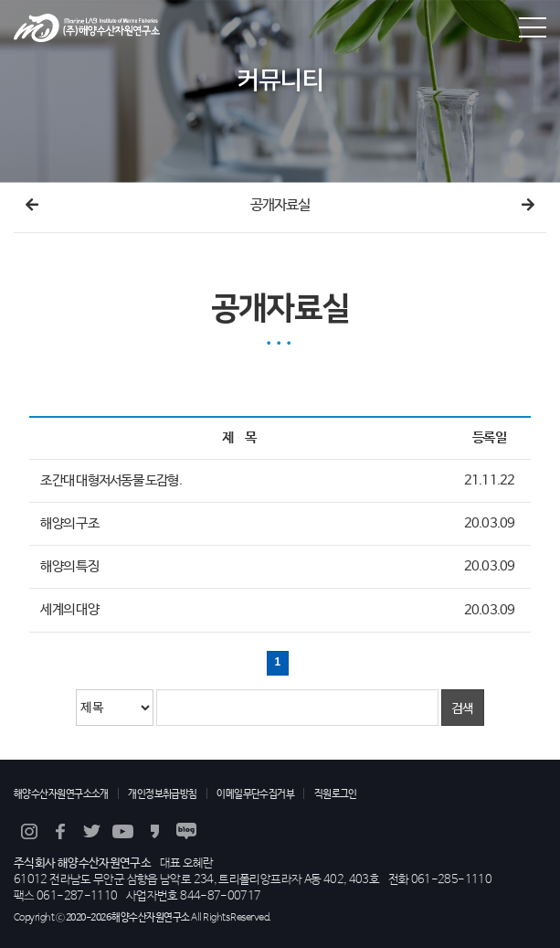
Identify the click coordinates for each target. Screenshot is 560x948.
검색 (463, 708)
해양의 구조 (69, 524)
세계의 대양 (69, 611)
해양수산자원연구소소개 (61, 794)
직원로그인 (336, 794)
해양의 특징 (69, 567)
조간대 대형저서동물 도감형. (111, 481)
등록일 (489, 438)
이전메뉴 (32, 206)
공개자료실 (280, 205)
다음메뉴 (528, 206)
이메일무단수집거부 (255, 794)
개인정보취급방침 (163, 794)
